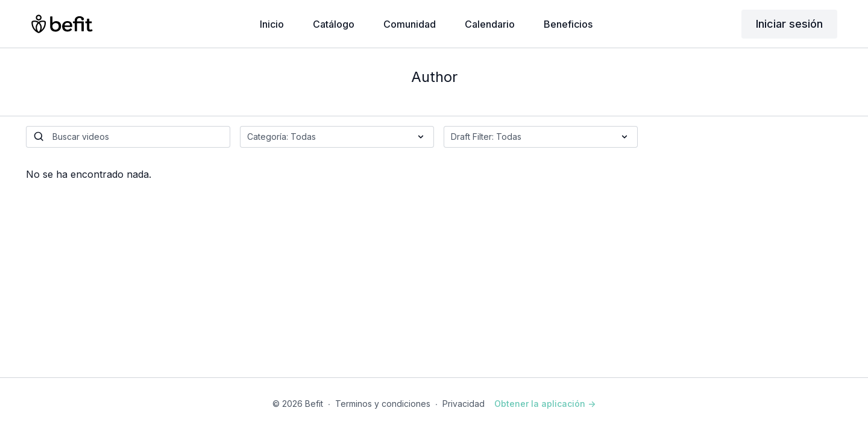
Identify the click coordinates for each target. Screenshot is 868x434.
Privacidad (464, 404)
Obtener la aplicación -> (545, 404)
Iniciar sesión (789, 24)
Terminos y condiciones (383, 404)
